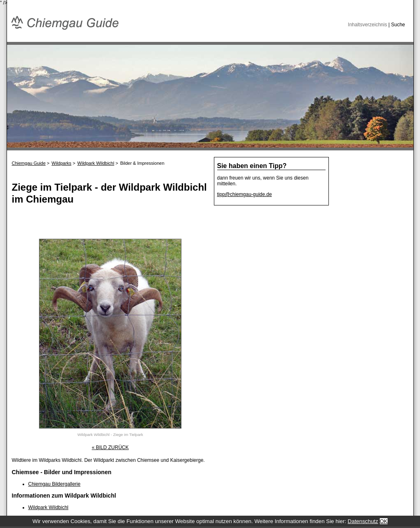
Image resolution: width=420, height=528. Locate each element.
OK (384, 521)
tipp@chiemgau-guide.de (245, 194)
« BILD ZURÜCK (110, 447)
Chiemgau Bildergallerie (54, 484)
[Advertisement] (108, 224)
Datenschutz (363, 521)
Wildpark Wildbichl (48, 507)
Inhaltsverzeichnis (367, 25)
